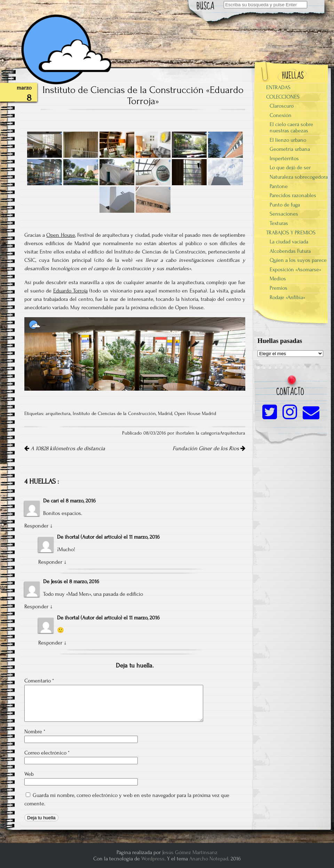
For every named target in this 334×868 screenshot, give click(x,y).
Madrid (165, 414)
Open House (61, 235)
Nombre (35, 732)
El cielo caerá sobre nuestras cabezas (291, 127)
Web (29, 774)
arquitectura (58, 414)
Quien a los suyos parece (298, 260)
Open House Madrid (195, 414)
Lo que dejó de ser (290, 167)
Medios (278, 279)
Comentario (39, 681)
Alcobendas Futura (290, 251)
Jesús (57, 581)
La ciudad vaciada (289, 242)
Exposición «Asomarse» (295, 269)
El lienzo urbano (288, 140)
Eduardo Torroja (70, 291)
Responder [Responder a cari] (36, 526)
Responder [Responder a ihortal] (50, 562)
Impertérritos (284, 158)
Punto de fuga (285, 205)
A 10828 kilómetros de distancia (65, 448)
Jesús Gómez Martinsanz (190, 852)
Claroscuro (282, 106)
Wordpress (153, 859)
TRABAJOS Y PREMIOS (291, 233)
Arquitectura (233, 433)
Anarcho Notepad (209, 859)
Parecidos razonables (293, 195)
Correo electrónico (47, 753)
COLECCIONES (283, 97)
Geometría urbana (290, 149)
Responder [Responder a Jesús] (36, 607)
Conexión (281, 115)
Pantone (279, 186)
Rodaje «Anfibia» (287, 297)
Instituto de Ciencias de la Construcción (114, 414)
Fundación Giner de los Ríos (209, 448)
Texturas (279, 223)
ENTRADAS (278, 87)
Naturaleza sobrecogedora (299, 177)
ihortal (72, 537)
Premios (279, 288)
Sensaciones (284, 214)
